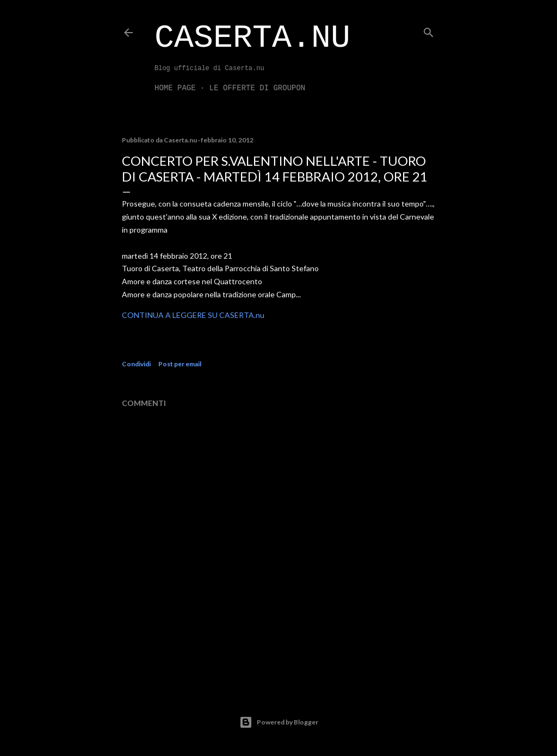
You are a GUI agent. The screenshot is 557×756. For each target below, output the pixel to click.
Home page (175, 88)
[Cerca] (429, 30)
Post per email (180, 364)
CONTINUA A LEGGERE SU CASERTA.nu (193, 315)
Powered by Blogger (279, 722)
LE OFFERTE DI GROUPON (257, 88)
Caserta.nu (252, 38)
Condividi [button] (136, 364)
